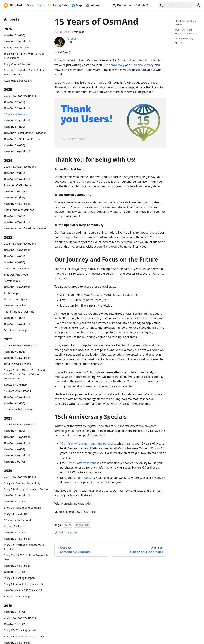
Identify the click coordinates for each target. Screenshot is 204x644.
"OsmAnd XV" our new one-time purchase (88, 443)
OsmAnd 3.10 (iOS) (15, 624)
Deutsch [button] (120, 5)
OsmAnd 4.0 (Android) (17, 443)
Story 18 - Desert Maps (18, 596)
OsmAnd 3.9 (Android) (17, 455)
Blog (41, 5)
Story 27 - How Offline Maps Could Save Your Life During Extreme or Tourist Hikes (24, 374)
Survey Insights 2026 (16, 48)
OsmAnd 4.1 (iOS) (14, 431)
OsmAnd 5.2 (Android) (17, 108)
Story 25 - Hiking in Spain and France (26, 489)
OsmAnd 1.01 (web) (16, 191)
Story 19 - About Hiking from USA (24, 584)
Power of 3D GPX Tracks (18, 185)
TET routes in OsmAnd (17, 268)
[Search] (176, 5)
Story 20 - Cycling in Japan (19, 578)
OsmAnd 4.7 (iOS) (14, 216)
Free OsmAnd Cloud (16, 275)
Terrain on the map (15, 330)
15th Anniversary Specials (184, 40)
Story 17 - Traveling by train (20, 630)
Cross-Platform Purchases (84, 463)
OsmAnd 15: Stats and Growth (22, 139)
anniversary (82, 525)
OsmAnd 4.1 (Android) (17, 437)
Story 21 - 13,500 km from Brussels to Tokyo (26, 557)
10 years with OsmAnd (18, 520)
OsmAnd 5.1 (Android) (17, 120)
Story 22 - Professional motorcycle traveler (24, 547)
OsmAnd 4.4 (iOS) (14, 318)
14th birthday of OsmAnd (19, 210)
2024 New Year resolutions (20, 244)
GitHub (142, 5)
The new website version (19, 409)
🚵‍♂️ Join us (93, 5)
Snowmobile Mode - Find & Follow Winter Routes (24, 72)
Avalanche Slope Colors (18, 81)
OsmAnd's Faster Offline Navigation (25, 133)
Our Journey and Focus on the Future (186, 32)
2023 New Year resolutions (20, 345)
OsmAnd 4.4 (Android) (17, 324)
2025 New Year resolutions (20, 167)
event (68, 525)
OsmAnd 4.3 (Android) (17, 358)
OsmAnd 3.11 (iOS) (15, 612)
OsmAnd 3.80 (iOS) (15, 501)
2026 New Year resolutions (20, 96)
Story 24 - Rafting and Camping (23, 508)
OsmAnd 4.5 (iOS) (14, 262)
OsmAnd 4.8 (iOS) (14, 197)
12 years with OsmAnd (18, 391)
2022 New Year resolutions (20, 424)
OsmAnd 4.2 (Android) (17, 397)
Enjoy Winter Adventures (19, 64)
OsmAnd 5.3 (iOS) (14, 35)
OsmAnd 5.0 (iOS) (14, 145)
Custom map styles (15, 299)
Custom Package (14, 526)
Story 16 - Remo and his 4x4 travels (25, 636)
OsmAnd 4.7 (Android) (17, 222)
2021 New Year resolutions (20, 477)
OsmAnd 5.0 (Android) (17, 151)
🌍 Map (77, 5)
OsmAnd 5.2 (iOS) (14, 102)
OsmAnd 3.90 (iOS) (15, 462)
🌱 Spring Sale (58, 5)
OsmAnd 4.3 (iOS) (14, 352)
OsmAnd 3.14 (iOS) (15, 532)
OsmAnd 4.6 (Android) (17, 250)
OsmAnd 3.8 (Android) (17, 495)
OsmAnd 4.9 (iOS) (14, 173)
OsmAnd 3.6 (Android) (17, 566)
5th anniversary (114, 65)
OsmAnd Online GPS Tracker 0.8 (23, 590)
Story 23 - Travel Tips (16, 514)
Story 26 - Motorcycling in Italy (22, 483)
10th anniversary (142, 65)
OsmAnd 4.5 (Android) (17, 287)
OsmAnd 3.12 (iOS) (15, 572)
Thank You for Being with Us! (186, 23)
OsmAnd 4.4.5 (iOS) (16, 305)
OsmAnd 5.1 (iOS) (14, 127)
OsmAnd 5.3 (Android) (17, 41)
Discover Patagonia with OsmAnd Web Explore (24, 56)
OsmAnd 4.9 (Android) (17, 179)
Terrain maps (12, 281)
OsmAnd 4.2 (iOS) (14, 403)
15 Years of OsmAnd (16, 114)
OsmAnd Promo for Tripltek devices (25, 228)
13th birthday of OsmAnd (19, 312)
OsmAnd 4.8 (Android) (17, 204)
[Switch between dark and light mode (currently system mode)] (198, 5)
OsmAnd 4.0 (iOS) (14, 449)
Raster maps (11, 293)
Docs (30, 5)
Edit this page (66, 532)
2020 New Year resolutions (20, 618)
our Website (86, 478)
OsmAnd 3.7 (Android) (17, 539)
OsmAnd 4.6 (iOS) (14, 256)
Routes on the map (15, 385)
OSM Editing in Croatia (18, 364)
